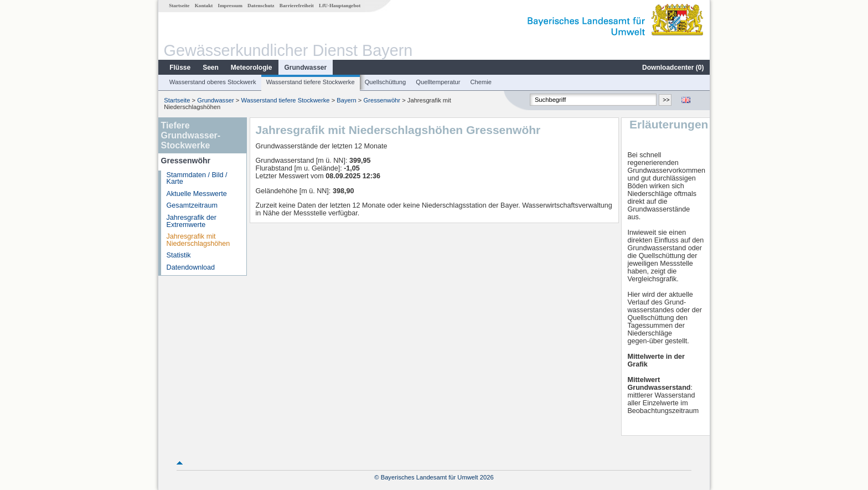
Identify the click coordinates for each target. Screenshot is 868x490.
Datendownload (191, 267)
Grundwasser (306, 68)
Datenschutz (261, 6)
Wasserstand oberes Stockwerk (213, 82)
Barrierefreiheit (297, 6)
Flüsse (180, 68)
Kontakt (204, 6)
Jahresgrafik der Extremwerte (192, 221)
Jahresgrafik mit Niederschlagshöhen (198, 240)
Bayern (346, 100)
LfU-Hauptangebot (340, 6)
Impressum (230, 6)
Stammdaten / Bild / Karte (197, 179)
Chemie (481, 82)
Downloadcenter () (673, 68)
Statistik (179, 255)
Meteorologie (252, 68)
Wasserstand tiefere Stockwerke (311, 82)
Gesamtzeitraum (192, 205)
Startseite (179, 6)
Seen (211, 68)
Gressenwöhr (382, 100)
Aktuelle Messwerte (197, 194)
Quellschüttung (386, 82)
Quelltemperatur (438, 82)
